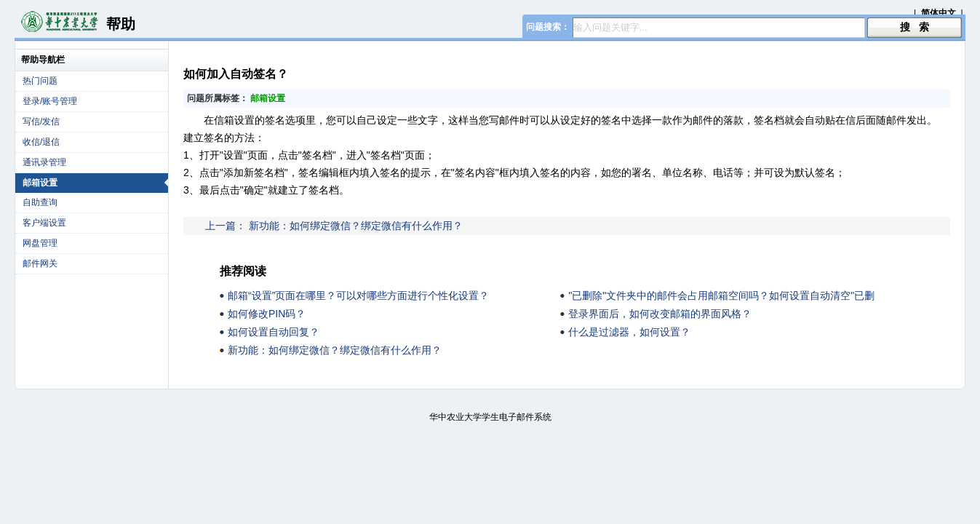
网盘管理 (40, 243)
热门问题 (40, 81)
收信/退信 (41, 142)
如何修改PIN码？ (267, 314)
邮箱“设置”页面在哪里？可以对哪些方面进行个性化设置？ (358, 295)
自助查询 (40, 202)
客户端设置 (44, 223)
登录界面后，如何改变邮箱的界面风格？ (660, 314)
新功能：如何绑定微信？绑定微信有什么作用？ (335, 350)
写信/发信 (41, 122)
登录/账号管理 (50, 101)
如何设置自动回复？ (274, 332)
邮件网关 (40, 263)
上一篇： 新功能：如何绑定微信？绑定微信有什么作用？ (334, 226)
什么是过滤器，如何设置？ (629, 332)
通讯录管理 (44, 162)
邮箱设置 (95, 183)
